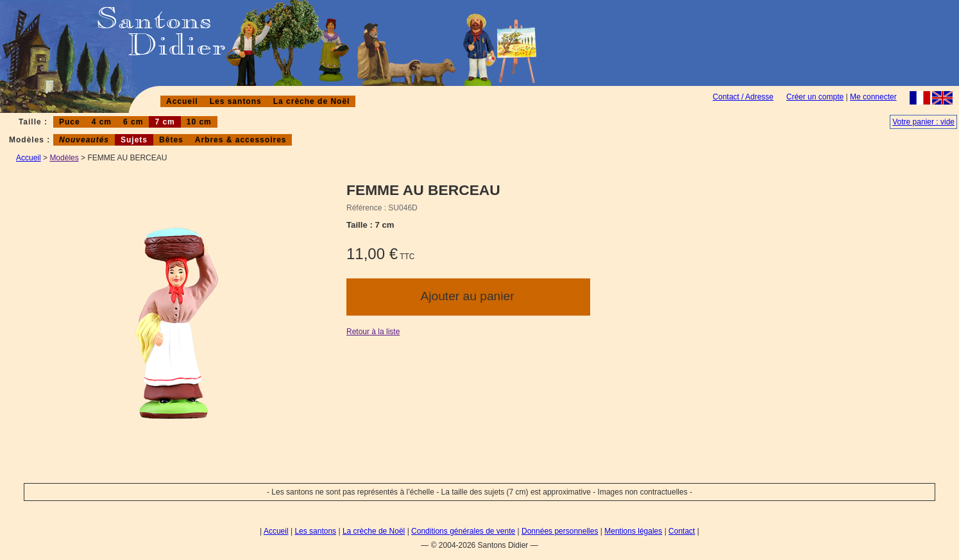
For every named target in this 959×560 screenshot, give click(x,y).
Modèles (64, 158)
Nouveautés (84, 140)
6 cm (133, 122)
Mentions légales (633, 531)
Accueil (182, 101)
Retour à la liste (373, 332)
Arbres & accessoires (241, 140)
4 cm (102, 122)
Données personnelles (560, 531)
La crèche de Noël (312, 101)
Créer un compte (815, 97)
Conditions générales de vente (463, 531)
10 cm (199, 122)
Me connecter (873, 97)
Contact (682, 531)
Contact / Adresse (743, 97)
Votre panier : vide (923, 122)
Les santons (236, 101)
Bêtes (171, 140)
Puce (70, 122)
